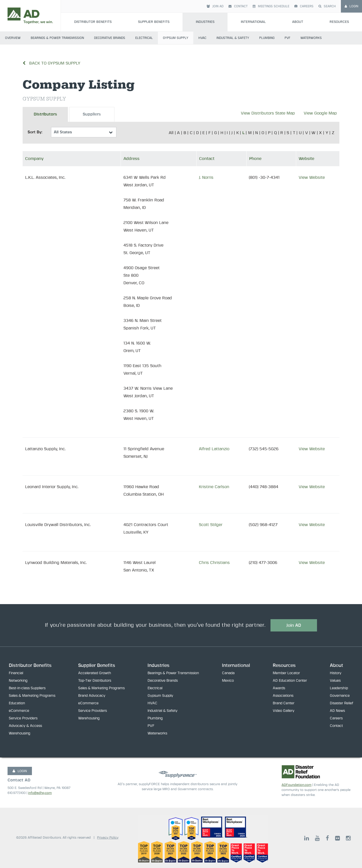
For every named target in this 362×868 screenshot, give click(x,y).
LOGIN (20, 771)
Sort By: (35, 132)
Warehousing (19, 734)
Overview (13, 38)
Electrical (144, 38)
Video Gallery (284, 711)
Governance (340, 696)
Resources (339, 22)
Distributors (45, 114)
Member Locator (286, 673)
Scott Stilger (211, 525)
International (253, 22)
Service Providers (23, 719)
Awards (279, 688)
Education (17, 704)
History (336, 673)
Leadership (339, 688)
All (171, 133)
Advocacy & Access (25, 726)
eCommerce (19, 711)
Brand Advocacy (92, 696)
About (298, 22)
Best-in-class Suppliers (27, 688)
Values (335, 681)
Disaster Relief (342, 704)
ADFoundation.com (297, 785)
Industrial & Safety (233, 38)
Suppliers (92, 114)
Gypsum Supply (176, 38)
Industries (205, 22)
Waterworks (311, 38)
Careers (304, 6)
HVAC (202, 38)
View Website (312, 178)
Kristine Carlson (214, 487)
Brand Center (284, 704)
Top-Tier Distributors (95, 681)
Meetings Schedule (271, 6)
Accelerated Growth (95, 673)
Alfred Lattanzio (214, 449)
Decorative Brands (110, 38)
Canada (228, 673)
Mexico (228, 681)
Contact (238, 6)
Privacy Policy (108, 838)
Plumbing (267, 38)
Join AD (215, 6)
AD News (337, 711)
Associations (283, 696)
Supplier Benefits (154, 22)
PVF (287, 38)
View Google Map (320, 113)
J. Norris (206, 178)
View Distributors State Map (268, 113)
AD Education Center (290, 681)
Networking (18, 681)
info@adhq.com (40, 793)
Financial (16, 673)
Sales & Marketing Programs (32, 696)
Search (327, 6)
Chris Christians (214, 563)
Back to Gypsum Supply (52, 63)
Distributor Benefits (93, 22)
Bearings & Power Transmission (57, 38)
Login (351, 6)
